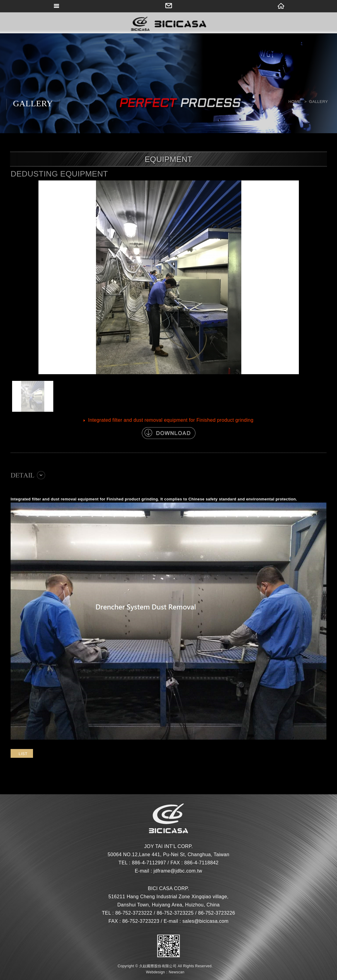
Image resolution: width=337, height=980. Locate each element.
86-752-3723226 (216, 913)
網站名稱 (169, 24)
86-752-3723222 (134, 913)
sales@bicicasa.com (205, 921)
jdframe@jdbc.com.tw (178, 871)
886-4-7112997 (149, 863)
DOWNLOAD (169, 433)
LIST (23, 754)
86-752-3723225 (175, 913)
